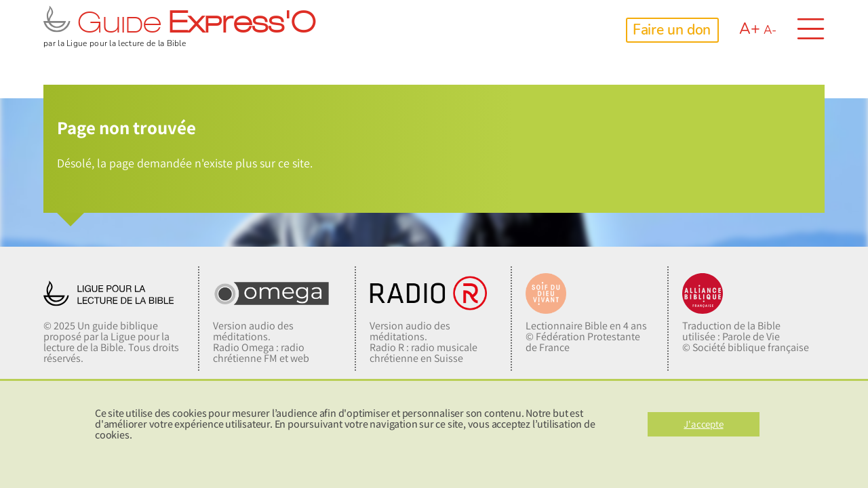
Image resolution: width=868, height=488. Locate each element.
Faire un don (672, 30)
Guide (179, 25)
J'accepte (703, 424)
